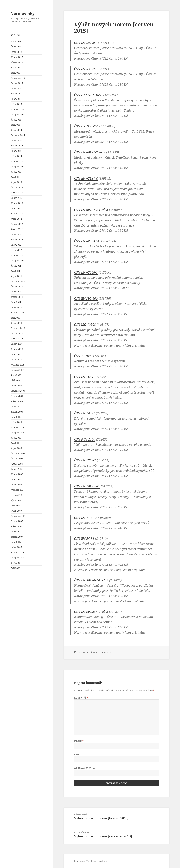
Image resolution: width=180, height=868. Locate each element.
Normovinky (23, 13)
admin (96, 652)
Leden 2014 (16, 156)
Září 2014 (15, 125)
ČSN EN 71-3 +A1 (87, 518)
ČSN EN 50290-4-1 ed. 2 (91, 580)
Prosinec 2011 (18, 255)
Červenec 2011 (18, 281)
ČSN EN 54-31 (84, 538)
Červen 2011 (17, 287)
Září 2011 (15, 271)
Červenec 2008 (18, 453)
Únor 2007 (16, 542)
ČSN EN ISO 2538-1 (88, 43)
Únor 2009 (16, 417)
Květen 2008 (17, 464)
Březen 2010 (17, 349)
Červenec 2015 (18, 78)
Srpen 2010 (16, 323)
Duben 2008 (17, 469)
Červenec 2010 (18, 328)
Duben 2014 (17, 140)
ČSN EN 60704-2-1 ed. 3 (91, 210)
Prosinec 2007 (18, 490)
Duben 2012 (17, 234)
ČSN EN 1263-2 (85, 460)
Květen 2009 (17, 401)
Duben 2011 (17, 292)
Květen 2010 (17, 339)
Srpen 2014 (16, 130)
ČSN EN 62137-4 (86, 178)
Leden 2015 (16, 104)
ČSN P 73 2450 (85, 439)
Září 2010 (15, 318)
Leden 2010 (16, 360)
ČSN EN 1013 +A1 (87, 486)
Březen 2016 (17, 62)
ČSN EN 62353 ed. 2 (88, 241)
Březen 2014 (17, 146)
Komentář (81, 698)
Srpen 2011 (16, 276)
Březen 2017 (17, 57)
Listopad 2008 (17, 433)
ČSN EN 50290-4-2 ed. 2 (91, 612)
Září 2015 (15, 73)
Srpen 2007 (16, 511)
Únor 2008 (16, 479)
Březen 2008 (17, 474)
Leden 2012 (16, 250)
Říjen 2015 (16, 68)
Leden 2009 (16, 422)
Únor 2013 (16, 208)
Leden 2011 (16, 307)
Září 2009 (15, 380)
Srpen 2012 (16, 219)
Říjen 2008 (16, 438)
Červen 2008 (17, 459)
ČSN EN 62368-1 (86, 272)
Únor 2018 (16, 47)
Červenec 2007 (18, 516)
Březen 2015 (17, 94)
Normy (108, 652)
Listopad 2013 (17, 167)
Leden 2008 (16, 485)
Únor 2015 (16, 99)
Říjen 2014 (16, 120)
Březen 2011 (17, 297)
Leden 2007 (16, 547)
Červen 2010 (17, 333)
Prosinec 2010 (18, 313)
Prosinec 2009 (18, 365)
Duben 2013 (17, 198)
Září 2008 (15, 443)
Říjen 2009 (16, 375)
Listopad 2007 (17, 495)
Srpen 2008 (16, 448)
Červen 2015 (17, 83)
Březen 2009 (17, 412)
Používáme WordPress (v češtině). (91, 861)
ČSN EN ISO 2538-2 (88, 69)
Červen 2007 (17, 521)
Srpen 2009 (16, 386)
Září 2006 (15, 568)
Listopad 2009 (17, 370)
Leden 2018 (16, 52)
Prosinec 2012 (18, 214)
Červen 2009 (17, 396)
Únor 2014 (16, 151)
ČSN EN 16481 (85, 413)
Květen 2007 (17, 526)
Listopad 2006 (17, 558)
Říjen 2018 (16, 41)
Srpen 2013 (16, 182)
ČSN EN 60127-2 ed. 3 (90, 152)
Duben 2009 (17, 407)
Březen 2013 (17, 203)
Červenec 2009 (18, 391)
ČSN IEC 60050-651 (88, 126)
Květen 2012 (17, 229)
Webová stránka (84, 768)
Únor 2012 (16, 245)
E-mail (79, 754)
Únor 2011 (16, 302)
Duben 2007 (17, 532)
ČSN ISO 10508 (85, 324)
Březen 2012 (17, 240)
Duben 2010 (17, 344)
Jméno (79, 741)
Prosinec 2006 (18, 552)
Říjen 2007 (16, 500)
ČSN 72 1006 (83, 356)
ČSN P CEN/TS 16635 (89, 95)
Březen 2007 (17, 537)
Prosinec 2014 (18, 109)
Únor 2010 (16, 354)
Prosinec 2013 (18, 161)
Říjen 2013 (16, 172)
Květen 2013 (17, 193)
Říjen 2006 (16, 563)
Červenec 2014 (18, 135)
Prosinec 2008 (18, 427)
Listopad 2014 (17, 115)
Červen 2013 (17, 187)
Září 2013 (15, 177)
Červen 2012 (17, 224)
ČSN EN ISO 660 (86, 298)
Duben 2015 (17, 88)
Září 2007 (15, 506)
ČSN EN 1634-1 (85, 377)
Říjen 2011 (16, 266)
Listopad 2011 (17, 261)
